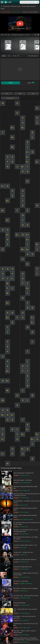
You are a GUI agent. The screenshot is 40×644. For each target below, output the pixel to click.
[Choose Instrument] (18, 56)
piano (9, 56)
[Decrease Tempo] (2, 35)
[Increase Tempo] (9, 35)
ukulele (15, 56)
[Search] (38, 2)
